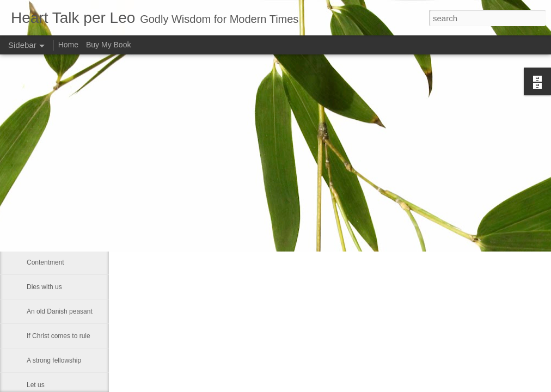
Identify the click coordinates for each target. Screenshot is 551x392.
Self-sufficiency (48, 213)
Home (68, 45)
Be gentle (41, 238)
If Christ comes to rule (59, 336)
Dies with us (44, 287)
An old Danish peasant (60, 311)
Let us (36, 385)
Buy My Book (108, 45)
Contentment (45, 262)
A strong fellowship (54, 360)
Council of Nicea (50, 189)
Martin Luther (46, 164)
